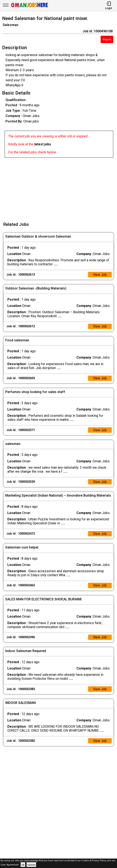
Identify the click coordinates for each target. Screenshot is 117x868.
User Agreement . (10, 865)
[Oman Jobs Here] (30, 7)
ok (23, 865)
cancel (31, 865)
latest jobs (43, 144)
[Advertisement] (60, 187)
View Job (100, 275)
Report (107, 39)
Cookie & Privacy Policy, (94, 861)
